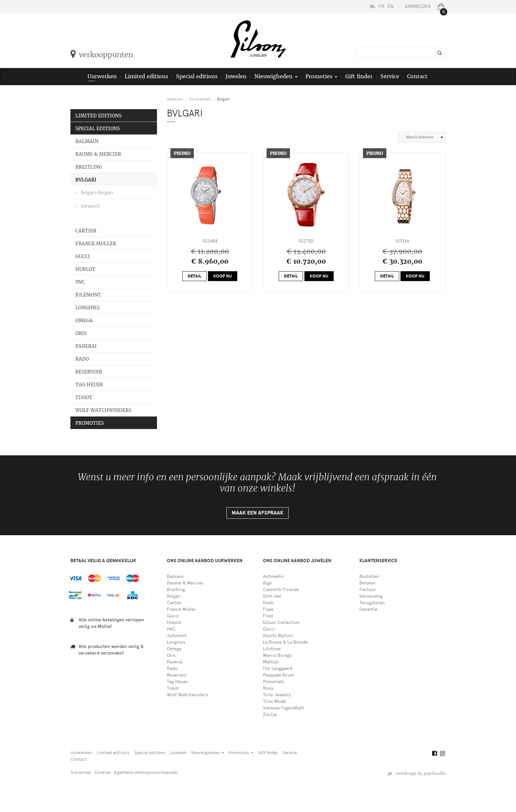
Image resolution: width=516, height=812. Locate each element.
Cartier (86, 231)
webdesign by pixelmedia (416, 774)
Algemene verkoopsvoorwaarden (146, 772)
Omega (84, 321)
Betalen (367, 583)
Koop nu (223, 276)
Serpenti (90, 206)
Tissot (84, 397)
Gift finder (359, 76)
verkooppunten (102, 55)
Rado (82, 359)
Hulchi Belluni (278, 636)
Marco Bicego (277, 655)
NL (373, 6)
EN (391, 6)
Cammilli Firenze (281, 590)
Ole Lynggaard (278, 669)
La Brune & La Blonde (285, 642)
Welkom (175, 99)
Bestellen (369, 576)
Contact (417, 76)
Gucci (83, 256)
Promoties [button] (321, 76)
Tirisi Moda (274, 701)
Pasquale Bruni (279, 675)
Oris (81, 333)
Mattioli (271, 662)
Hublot (85, 269)
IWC (80, 282)
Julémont (88, 295)
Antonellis (273, 576)
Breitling (89, 167)
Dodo (268, 603)
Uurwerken (102, 76)
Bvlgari (86, 180)
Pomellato (273, 682)
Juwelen (236, 76)
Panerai (86, 346)
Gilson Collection (281, 622)
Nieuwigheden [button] (276, 76)
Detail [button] (194, 276)
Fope (268, 609)
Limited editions (146, 76)
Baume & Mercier (98, 154)
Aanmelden (418, 6)
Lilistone (272, 649)
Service (390, 76)
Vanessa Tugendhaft (284, 708)
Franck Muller (96, 244)
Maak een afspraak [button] (258, 513)
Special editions (197, 76)
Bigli (268, 583)
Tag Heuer (89, 385)
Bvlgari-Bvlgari (97, 193)
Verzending (371, 596)
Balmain (87, 141)
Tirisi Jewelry (277, 695)
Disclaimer (81, 772)
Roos (268, 688)
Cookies (103, 772)
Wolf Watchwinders (103, 410)
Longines (88, 308)
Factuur (368, 590)
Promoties (90, 423)
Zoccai (270, 715)
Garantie (368, 609)
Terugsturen (372, 603)
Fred (268, 616)
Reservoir (89, 372)
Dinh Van (272, 596)
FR (382, 6)
